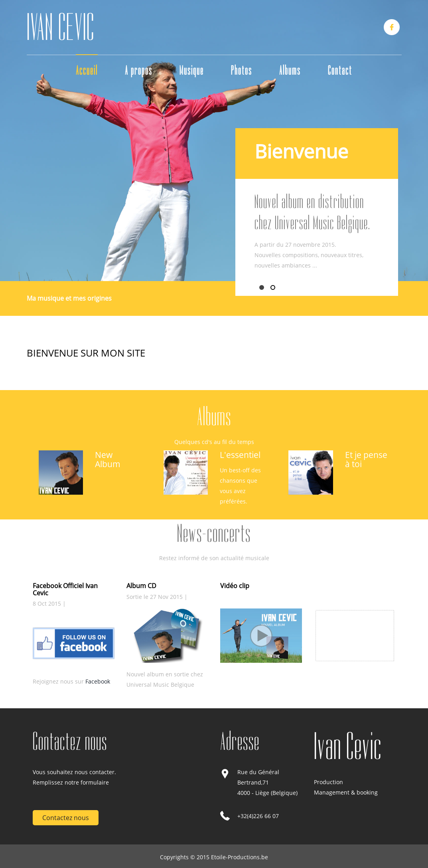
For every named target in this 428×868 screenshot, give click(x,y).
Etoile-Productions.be (240, 857)
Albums (290, 70)
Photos (242, 70)
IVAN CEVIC (61, 27)
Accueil (87, 70)
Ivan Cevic (348, 746)
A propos (139, 70)
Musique (192, 70)
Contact (340, 70)
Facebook (98, 681)
